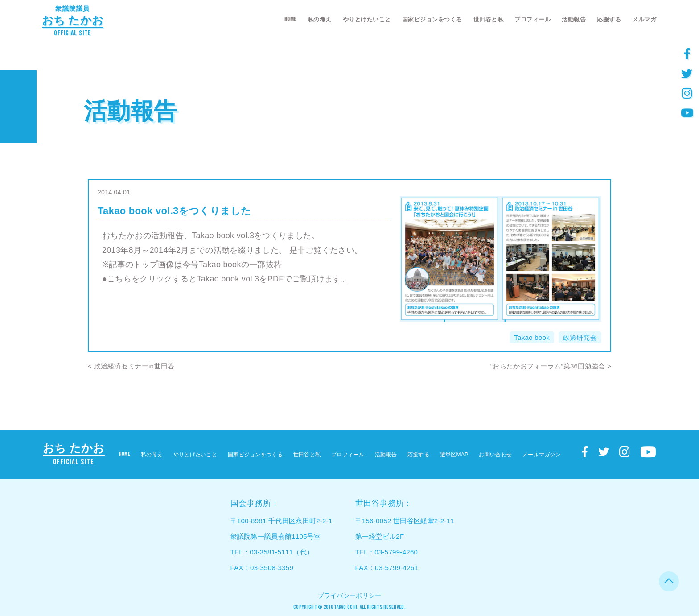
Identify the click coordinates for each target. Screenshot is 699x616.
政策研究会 (580, 337)
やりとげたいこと (367, 19)
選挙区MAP (454, 455)
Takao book (532, 337)
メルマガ (644, 19)
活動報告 (574, 19)
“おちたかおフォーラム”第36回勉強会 (548, 366)
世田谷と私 (489, 19)
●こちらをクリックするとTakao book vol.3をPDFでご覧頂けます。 (226, 279)
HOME (290, 19)
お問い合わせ (495, 455)
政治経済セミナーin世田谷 (134, 366)
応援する (609, 19)
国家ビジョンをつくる (432, 19)
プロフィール (532, 19)
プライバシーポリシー (350, 595)
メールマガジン (542, 455)
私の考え (320, 19)
